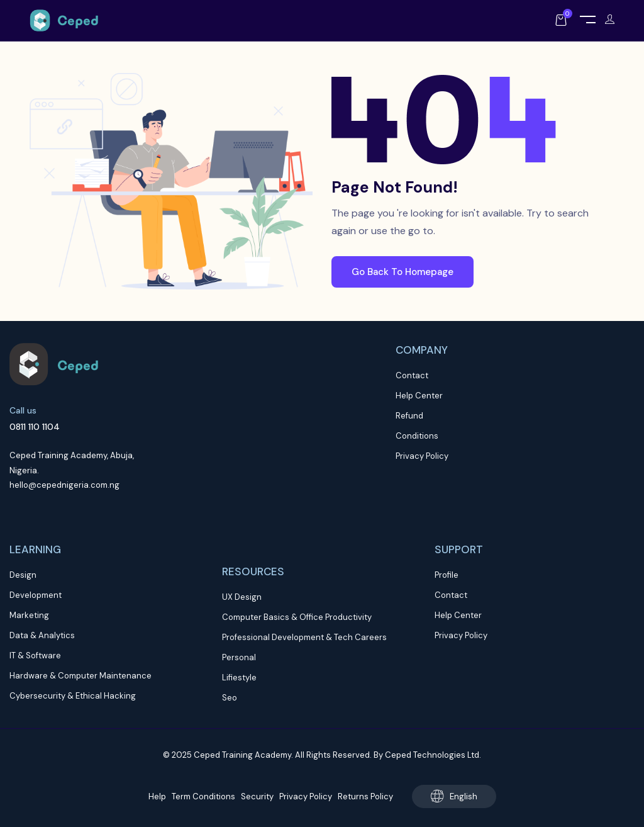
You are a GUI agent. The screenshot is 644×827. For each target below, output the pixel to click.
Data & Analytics (42, 635)
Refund (409, 416)
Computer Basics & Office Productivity (297, 617)
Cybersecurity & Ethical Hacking (73, 696)
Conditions (417, 436)
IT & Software (35, 655)
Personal (239, 657)
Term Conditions (203, 796)
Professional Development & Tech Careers (304, 637)
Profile (447, 575)
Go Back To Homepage (402, 272)
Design (23, 575)
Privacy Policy (422, 456)
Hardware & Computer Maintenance (80, 676)
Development (36, 595)
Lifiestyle (239, 678)
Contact (412, 375)
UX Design (242, 597)
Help (157, 796)
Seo (230, 698)
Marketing (29, 615)
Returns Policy (365, 796)
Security (257, 796)
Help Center (419, 396)
